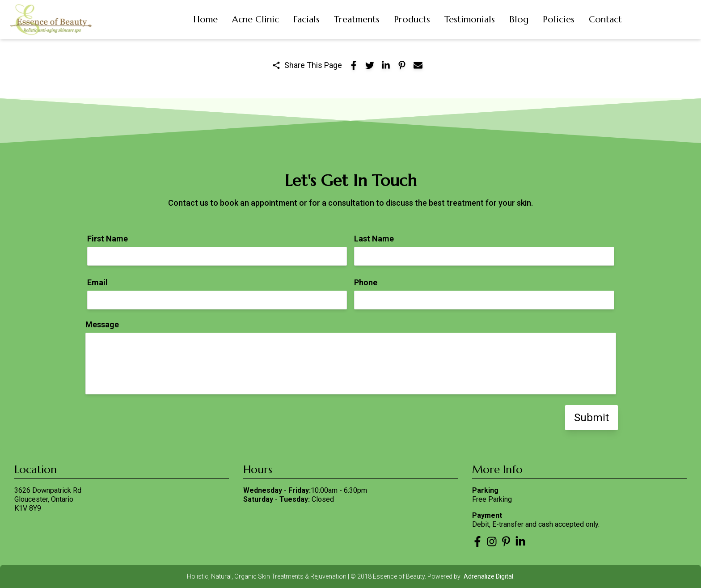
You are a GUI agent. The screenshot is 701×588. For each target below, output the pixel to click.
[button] (205, 20)
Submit (591, 418)
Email (97, 282)
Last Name (374, 239)
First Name (108, 239)
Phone (366, 282)
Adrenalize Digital (488, 576)
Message (102, 324)
